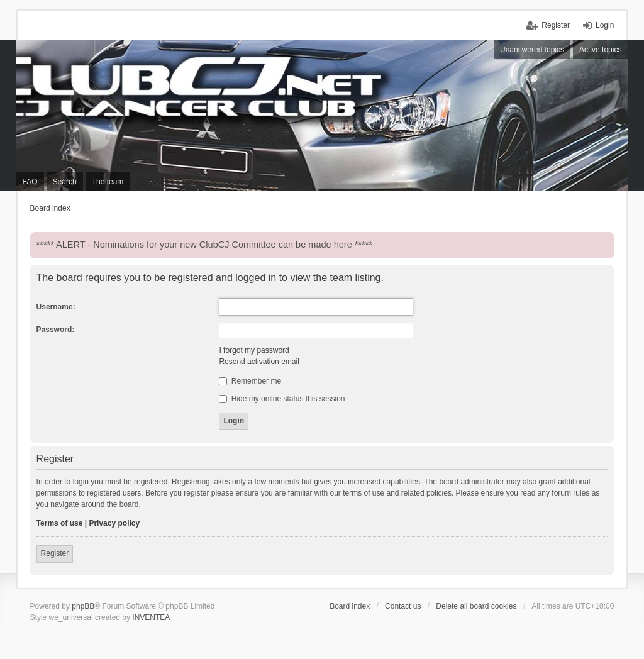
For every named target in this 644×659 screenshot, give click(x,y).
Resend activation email (259, 362)
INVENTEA (151, 617)
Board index (350, 606)
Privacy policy (114, 523)
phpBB (83, 606)
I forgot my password (254, 350)
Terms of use (60, 523)
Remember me (250, 381)
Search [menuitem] (65, 182)
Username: (56, 307)
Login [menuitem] (605, 25)
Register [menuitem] (556, 25)
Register (55, 553)
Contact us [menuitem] (403, 606)
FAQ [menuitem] (30, 182)
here (343, 245)
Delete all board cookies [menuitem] (476, 606)
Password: (56, 329)
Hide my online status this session (282, 399)
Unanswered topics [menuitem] (532, 50)
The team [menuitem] (108, 182)
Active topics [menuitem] (600, 50)
